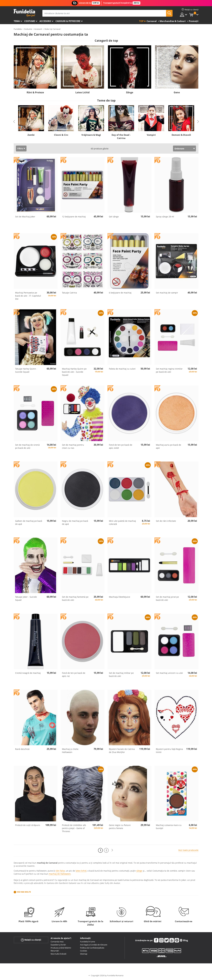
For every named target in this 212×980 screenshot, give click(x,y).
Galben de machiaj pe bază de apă (29, 522)
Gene (177, 92)
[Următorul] (112, 850)
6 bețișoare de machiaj (120, 293)
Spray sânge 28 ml (165, 217)
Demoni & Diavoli (181, 135)
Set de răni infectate (166, 521)
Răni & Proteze (35, 92)
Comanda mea (57, 942)
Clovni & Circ (61, 135)
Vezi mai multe (24, 892)
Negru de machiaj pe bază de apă (75, 522)
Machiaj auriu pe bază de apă (168, 446)
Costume (30, 21)
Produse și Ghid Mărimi (61, 948)
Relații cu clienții (31, 940)
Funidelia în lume (88, 942)
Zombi (31, 135)
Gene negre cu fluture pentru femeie (120, 827)
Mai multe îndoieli (58, 954)
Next (198, 122)
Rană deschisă (22, 749)
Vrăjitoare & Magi (91, 135)
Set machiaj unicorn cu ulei (169, 673)
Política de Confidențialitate (92, 948)
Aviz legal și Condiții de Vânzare (94, 945)
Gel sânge (114, 217)
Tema (17, 21)
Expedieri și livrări (58, 945)
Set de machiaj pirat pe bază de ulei (167, 598)
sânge (139, 871)
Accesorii (45, 21)
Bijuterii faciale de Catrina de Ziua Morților (122, 751)
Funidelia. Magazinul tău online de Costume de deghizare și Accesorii (24, 13)
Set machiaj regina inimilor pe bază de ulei (169, 370)
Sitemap (84, 954)
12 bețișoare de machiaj (74, 217)
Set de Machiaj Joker (25, 217)
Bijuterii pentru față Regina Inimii (169, 751)
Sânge (130, 92)
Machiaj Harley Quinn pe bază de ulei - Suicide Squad (74, 372)
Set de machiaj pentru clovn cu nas (73, 446)
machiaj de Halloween (60, 874)
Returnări (55, 951)
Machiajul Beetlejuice (120, 597)
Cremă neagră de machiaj (28, 673)
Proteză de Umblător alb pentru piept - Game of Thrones (74, 828)
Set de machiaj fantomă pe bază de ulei (75, 598)
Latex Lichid (82, 92)
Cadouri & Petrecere (68, 21)
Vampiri (151, 135)
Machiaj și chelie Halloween (70, 751)
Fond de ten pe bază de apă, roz (74, 674)
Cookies (84, 951)
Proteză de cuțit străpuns (28, 825)
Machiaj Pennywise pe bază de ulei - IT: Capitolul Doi (28, 296)
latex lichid (81, 871)
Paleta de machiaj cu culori (122, 369)
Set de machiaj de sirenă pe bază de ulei (27, 446)
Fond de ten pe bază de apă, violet (121, 446)
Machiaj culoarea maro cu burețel (169, 827)
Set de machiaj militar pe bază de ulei (121, 674)
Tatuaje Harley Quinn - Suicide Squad (26, 370)
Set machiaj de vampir (167, 293)
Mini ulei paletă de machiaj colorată (122, 522)
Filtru (20, 148)
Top (141, 21)
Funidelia (18, 29)
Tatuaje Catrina (69, 293)
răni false (60, 871)
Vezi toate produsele (188, 850)
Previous (14, 122)
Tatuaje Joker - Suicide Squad (26, 598)
